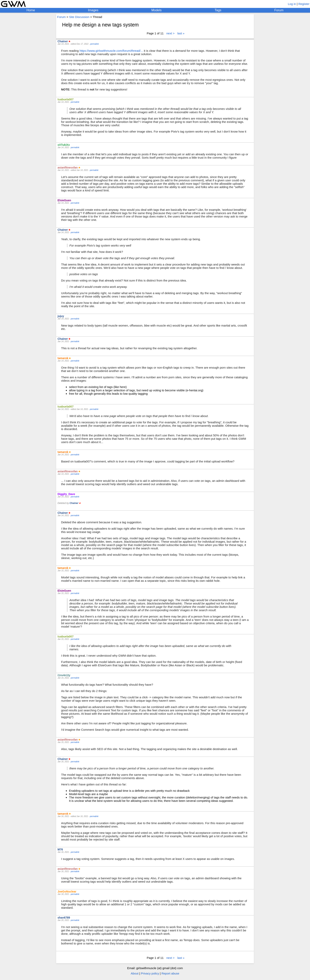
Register (304, 4)
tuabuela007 (66, 99)
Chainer (63, 41)
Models (157, 10)
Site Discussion (79, 17)
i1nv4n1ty (64, 675)
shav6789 (64, 918)
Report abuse (170, 973)
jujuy (61, 316)
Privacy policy (150, 973)
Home (31, 10)
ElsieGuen (64, 200)
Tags (218, 10)
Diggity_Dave (66, 494)
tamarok (63, 358)
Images (93, 10)
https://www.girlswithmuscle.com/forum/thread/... (111, 51)
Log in (292, 4)
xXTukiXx (64, 145)
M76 (60, 849)
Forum (279, 10)
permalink (94, 44)
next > (171, 33)
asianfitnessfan (68, 168)
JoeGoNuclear (67, 892)
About (135, 973)
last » (181, 33)
